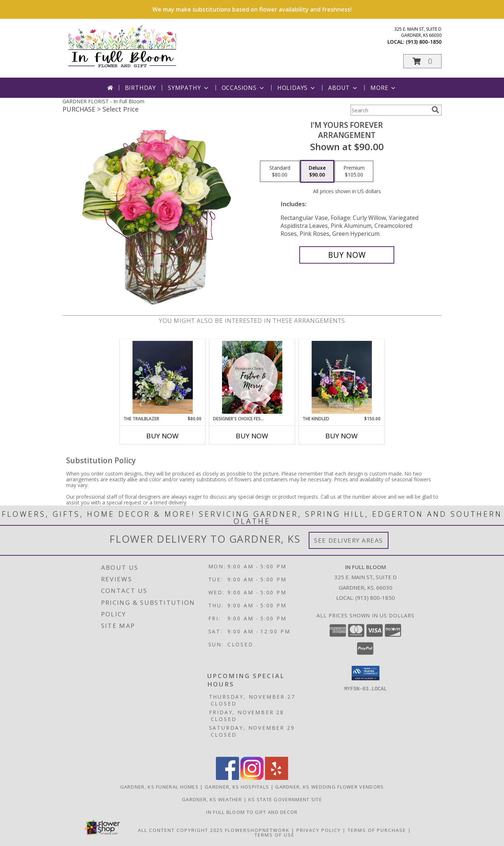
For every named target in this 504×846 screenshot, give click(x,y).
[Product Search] (390, 110)
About (343, 88)
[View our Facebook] (227, 778)
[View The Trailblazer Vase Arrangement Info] (163, 377)
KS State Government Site (285, 799)
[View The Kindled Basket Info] (342, 377)
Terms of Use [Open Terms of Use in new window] (275, 835)
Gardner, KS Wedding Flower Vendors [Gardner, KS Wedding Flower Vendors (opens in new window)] (329, 787)
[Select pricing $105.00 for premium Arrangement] (354, 172)
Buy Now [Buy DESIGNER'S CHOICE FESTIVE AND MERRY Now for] (252, 436)
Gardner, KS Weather (212, 799)
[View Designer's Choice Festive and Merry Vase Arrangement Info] (252, 377)
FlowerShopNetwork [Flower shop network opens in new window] (257, 830)
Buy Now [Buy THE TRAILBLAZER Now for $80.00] (162, 436)
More (384, 88)
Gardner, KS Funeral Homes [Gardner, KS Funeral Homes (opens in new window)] (160, 787)
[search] (435, 110)
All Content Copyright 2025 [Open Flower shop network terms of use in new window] (181, 830)
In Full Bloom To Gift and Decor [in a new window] (252, 812)
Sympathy (189, 88)
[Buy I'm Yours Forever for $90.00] (347, 255)
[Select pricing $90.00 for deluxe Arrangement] (317, 172)
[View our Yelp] (277, 778)
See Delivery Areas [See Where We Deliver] (349, 540)
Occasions (244, 88)
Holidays (297, 88)
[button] (422, 61)
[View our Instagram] (252, 778)
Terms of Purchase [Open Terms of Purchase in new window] (377, 830)
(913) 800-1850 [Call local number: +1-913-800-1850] (424, 42)
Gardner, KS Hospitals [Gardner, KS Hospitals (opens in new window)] (237, 787)
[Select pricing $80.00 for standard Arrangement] (280, 172)
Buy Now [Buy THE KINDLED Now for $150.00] (342, 436)
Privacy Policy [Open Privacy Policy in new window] (319, 830)
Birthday (140, 88)
